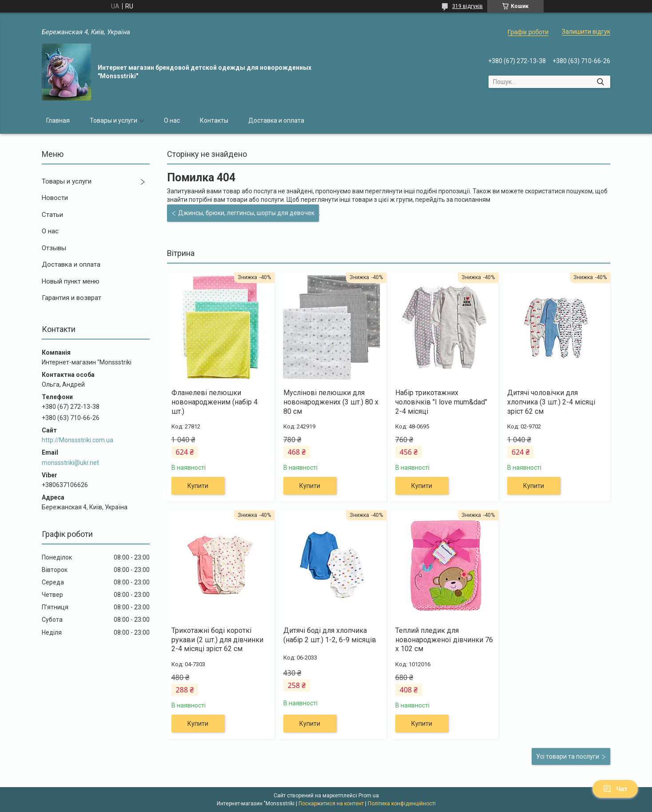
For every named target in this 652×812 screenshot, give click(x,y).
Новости (55, 198)
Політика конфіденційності (402, 804)
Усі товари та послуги (568, 756)
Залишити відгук (586, 32)
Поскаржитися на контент (331, 804)
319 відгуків (467, 6)
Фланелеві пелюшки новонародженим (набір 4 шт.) (215, 402)
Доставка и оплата (276, 120)
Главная (58, 120)
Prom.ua (369, 796)
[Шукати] (600, 82)
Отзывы (54, 248)
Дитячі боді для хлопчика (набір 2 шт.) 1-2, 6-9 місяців (330, 635)
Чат (615, 789)
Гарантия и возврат (72, 298)
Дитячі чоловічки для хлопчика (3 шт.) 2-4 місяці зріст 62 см (551, 402)
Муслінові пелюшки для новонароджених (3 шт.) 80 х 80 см (331, 402)
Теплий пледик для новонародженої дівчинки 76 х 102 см (444, 640)
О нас (172, 120)
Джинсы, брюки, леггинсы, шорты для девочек (246, 213)
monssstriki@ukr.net (70, 463)
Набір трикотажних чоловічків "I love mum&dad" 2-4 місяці (441, 402)
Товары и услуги (113, 120)
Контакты (214, 120)
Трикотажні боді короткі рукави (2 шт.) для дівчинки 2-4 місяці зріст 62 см (217, 640)
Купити (198, 486)
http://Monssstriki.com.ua (78, 440)
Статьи (52, 215)
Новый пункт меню (71, 281)
